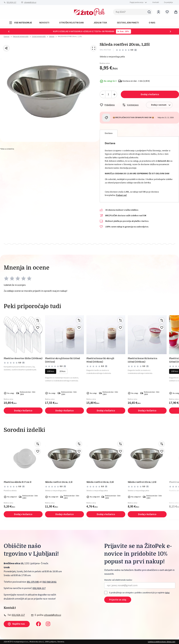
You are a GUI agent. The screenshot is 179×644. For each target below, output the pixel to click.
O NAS (152, 23)
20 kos (62, 371)
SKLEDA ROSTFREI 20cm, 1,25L (70, 37)
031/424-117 (11, 2)
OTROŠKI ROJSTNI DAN (71, 23)
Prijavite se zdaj (118, 600)
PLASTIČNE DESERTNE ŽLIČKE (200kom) (23, 358)
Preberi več (121, 195)
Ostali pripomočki (39, 37)
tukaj (167, 593)
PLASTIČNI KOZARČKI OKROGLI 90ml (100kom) (100, 360)
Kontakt (156, 2)
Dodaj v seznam (162, 105)
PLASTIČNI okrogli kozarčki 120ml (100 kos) (62, 360)
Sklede (52, 37)
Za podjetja (168, 2)
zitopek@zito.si (30, 2)
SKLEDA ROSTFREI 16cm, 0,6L (100, 482)
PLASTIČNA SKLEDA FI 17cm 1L (17, 482)
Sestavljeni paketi (128, 23)
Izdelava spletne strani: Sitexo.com (162, 642)
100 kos (51, 371)
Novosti (44, 23)
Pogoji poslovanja (137, 2)
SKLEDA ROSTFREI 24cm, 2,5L (59, 482)
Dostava (109, 133)
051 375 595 (33, 582)
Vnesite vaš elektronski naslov (118, 580)
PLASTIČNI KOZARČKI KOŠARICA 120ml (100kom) (142, 360)
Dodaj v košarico (150, 94)
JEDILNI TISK (100, 23)
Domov (7, 37)
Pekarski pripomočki (21, 37)
